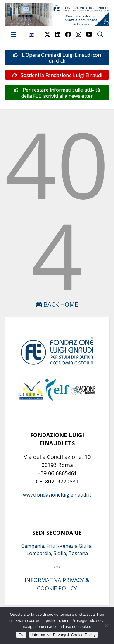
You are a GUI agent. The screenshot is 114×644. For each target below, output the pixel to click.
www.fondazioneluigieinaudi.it (57, 495)
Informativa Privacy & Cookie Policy (64, 635)
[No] (106, 625)
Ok (21, 635)
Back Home (57, 304)
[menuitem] (32, 38)
